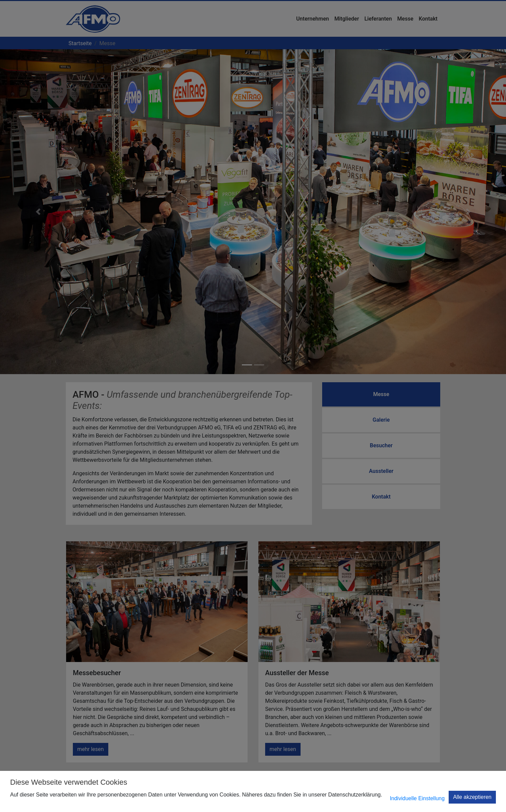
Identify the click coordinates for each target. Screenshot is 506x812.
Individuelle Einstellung (417, 798)
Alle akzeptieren (472, 797)
